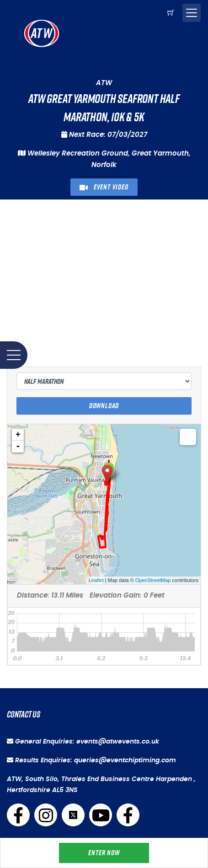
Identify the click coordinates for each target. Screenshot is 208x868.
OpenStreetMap (153, 580)
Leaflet (96, 580)
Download (104, 406)
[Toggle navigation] (192, 13)
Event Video (104, 187)
